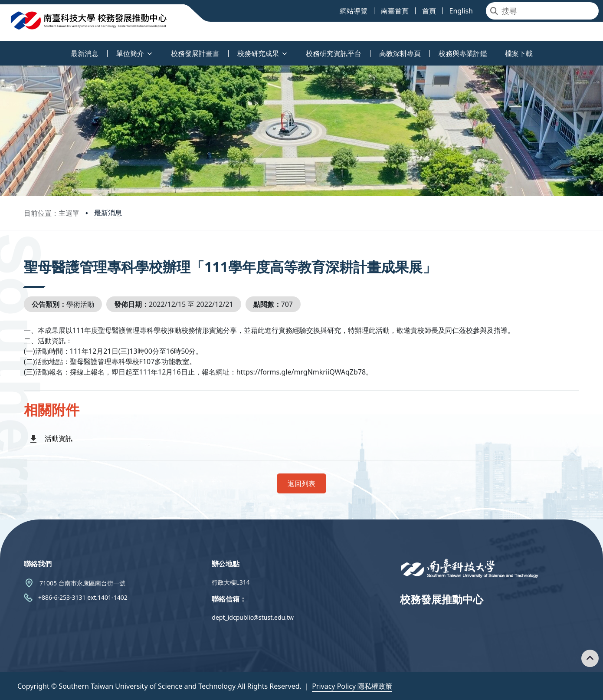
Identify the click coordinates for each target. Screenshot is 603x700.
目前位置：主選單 (52, 213)
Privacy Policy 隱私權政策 (352, 686)
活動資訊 (59, 438)
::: (2, 48)
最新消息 (108, 213)
